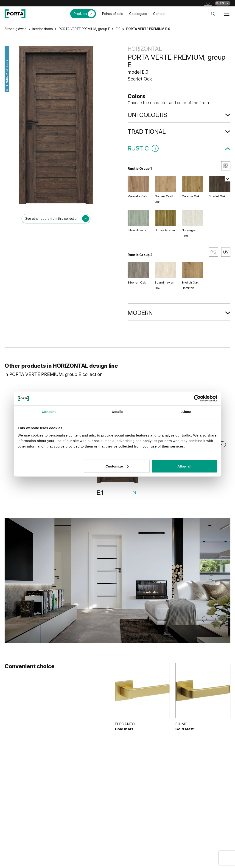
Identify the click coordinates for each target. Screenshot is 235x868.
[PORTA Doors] (15, 14)
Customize (117, 466)
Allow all (184, 466)
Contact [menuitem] (159, 14)
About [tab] (186, 412)
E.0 (118, 29)
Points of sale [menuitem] (113, 14)
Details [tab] (117, 412)
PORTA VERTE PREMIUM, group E (84, 29)
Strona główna (15, 29)
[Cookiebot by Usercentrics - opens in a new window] (197, 398)
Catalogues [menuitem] (138, 14)
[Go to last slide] (208, 619)
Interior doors (43, 29)
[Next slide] (221, 619)
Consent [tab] (49, 412)
